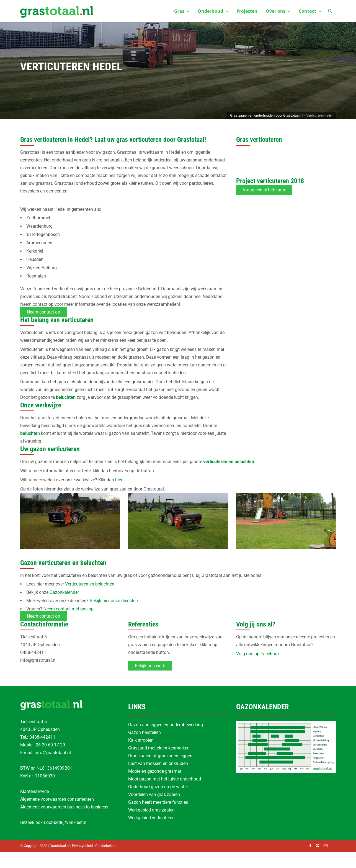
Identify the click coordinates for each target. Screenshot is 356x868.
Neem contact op (43, 312)
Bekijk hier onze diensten (114, 601)
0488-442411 (42, 737)
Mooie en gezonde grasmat (155, 771)
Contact (310, 11)
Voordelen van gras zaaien (154, 794)
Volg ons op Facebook (258, 654)
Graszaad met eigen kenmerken (159, 748)
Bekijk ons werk (150, 666)
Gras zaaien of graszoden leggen (160, 756)
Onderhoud (213, 11)
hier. (119, 480)
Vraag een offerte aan (264, 190)
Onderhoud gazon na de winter (158, 787)
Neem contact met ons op (69, 609)
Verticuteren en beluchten (90, 584)
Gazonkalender (64, 592)
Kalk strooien (141, 740)
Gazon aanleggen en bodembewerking (166, 725)
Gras (182, 11)
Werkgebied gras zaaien (151, 810)
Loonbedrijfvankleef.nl (66, 822)
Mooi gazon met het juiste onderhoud (165, 779)
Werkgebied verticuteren (151, 818)
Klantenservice (34, 791)
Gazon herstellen (145, 732)
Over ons (278, 11)
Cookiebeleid (105, 846)
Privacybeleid (82, 846)
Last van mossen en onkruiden (158, 763)
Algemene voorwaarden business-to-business (64, 807)
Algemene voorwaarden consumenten (57, 799)
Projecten (247, 11)
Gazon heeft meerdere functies (158, 802)
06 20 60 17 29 (50, 745)
